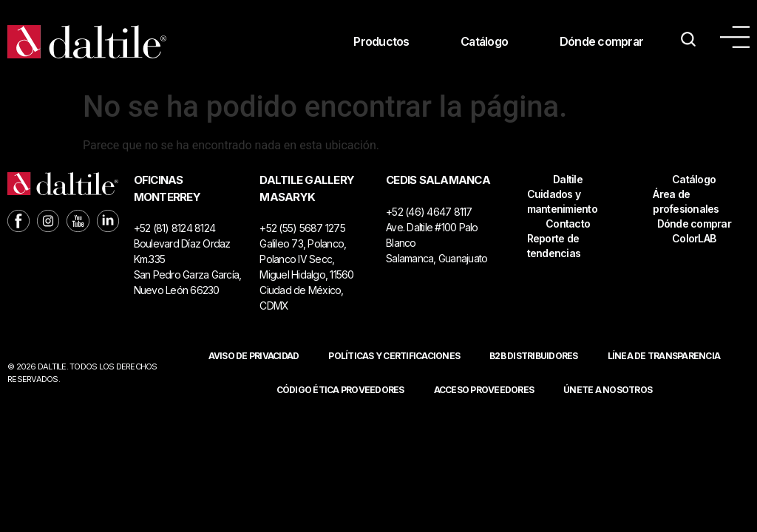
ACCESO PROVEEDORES (484, 390)
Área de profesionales (686, 201)
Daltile (568, 179)
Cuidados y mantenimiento (562, 201)
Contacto (568, 224)
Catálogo (483, 42)
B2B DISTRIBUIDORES (534, 356)
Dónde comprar (601, 42)
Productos (379, 42)
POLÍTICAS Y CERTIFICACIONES (394, 356)
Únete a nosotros (608, 390)
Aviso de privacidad (254, 356)
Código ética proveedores (340, 390)
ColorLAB (694, 238)
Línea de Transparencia (664, 356)
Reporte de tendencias (554, 246)
